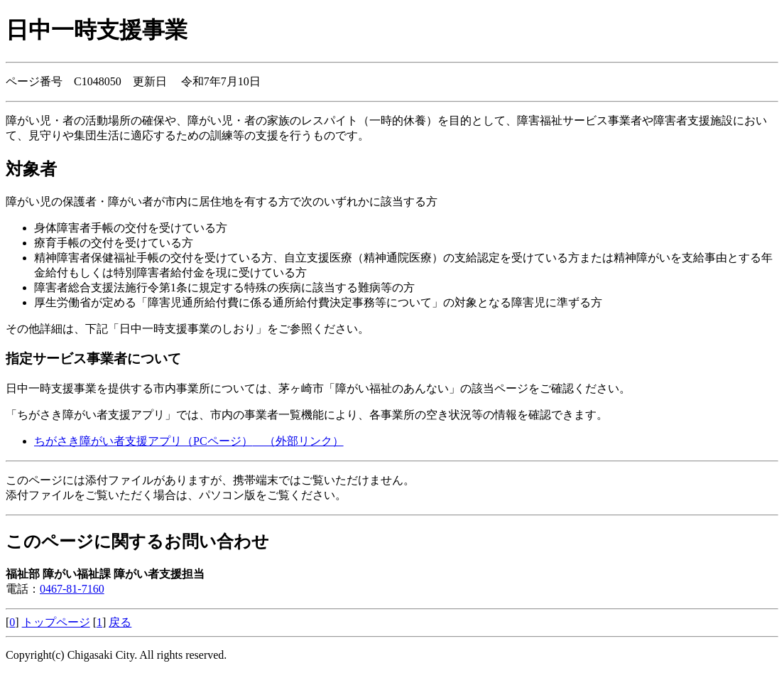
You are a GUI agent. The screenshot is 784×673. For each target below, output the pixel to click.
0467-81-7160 (72, 589)
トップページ (56, 622)
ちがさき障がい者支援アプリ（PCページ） (189, 441)
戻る (120, 622)
